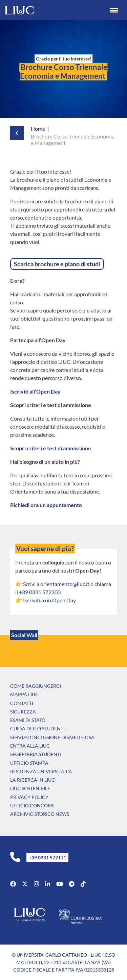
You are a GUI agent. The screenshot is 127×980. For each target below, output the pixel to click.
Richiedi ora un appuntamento (46, 505)
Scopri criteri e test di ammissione (51, 448)
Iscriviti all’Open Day (35, 391)
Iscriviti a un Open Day (49, 600)
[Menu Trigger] (114, 10)
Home (38, 129)
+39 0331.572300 (40, 592)
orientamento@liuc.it (65, 584)
